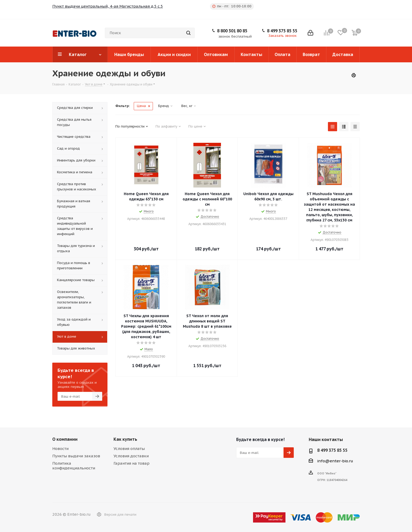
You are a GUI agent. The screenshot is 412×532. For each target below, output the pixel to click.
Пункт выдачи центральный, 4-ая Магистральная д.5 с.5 (108, 6)
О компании (65, 439)
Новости (60, 449)
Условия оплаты (129, 449)
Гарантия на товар (132, 463)
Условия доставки (131, 456)
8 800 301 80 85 (232, 31)
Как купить (125, 439)
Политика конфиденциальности (74, 466)
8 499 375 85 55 (282, 31)
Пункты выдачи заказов (76, 456)
